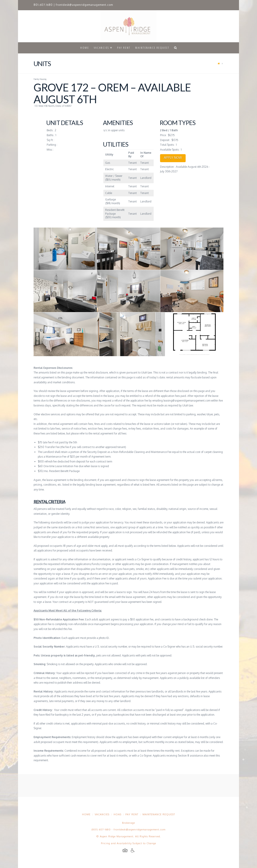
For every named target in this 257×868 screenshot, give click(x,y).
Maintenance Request (159, 814)
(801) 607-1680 (101, 830)
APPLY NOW (173, 158)
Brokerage (128, 823)
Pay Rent (132, 814)
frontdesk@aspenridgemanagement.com (84, 5)
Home (86, 814)
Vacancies (102, 814)
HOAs (117, 814)
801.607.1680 (43, 5)
